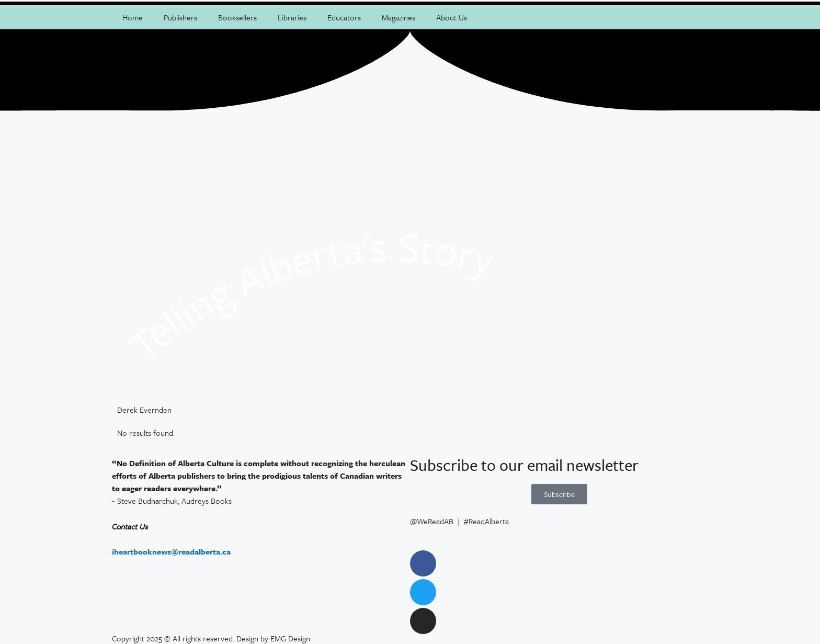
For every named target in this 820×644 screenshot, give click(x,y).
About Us (452, 17)
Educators (344, 17)
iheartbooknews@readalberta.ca (171, 551)
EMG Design (290, 638)
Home (133, 17)
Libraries (292, 17)
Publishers (180, 17)
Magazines (398, 17)
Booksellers (237, 17)
